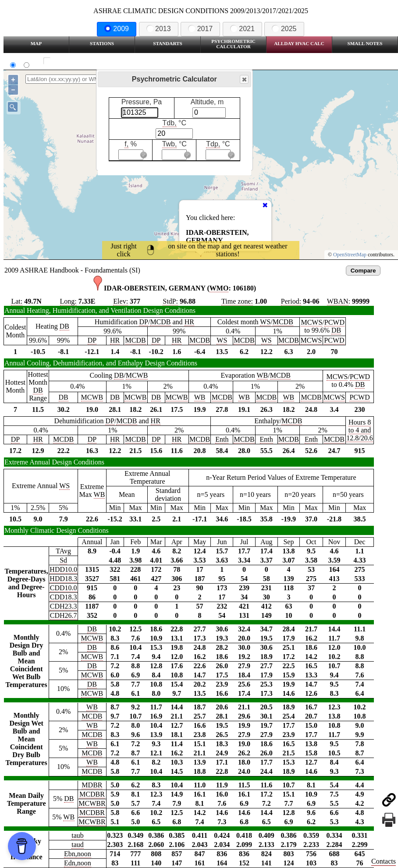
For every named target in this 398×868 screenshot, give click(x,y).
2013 (159, 29)
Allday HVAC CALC (299, 43)
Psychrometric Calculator (233, 44)
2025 (284, 29)
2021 (242, 29)
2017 (200, 29)
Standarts (168, 43)
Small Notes (365, 43)
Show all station (73, 61)
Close (244, 80)
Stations (102, 43)
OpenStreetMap (350, 255)
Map (36, 43)
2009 (117, 29)
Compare (363, 271)
